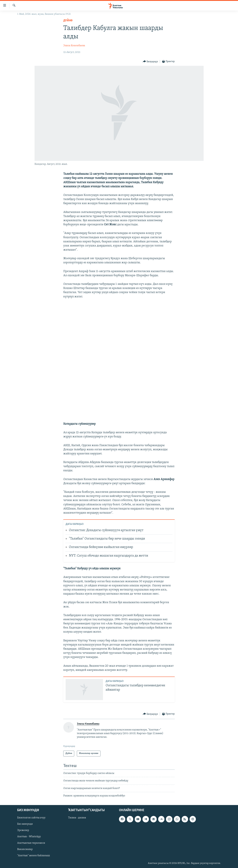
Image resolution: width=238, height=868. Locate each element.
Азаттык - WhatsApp (29, 837)
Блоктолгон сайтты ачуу (31, 818)
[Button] (150, 62)
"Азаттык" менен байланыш (34, 856)
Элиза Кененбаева (74, 46)
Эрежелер (23, 830)
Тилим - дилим (77, 818)
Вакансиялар (25, 849)
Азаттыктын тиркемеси (31, 843)
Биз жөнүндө (25, 824)
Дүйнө (68, 21)
